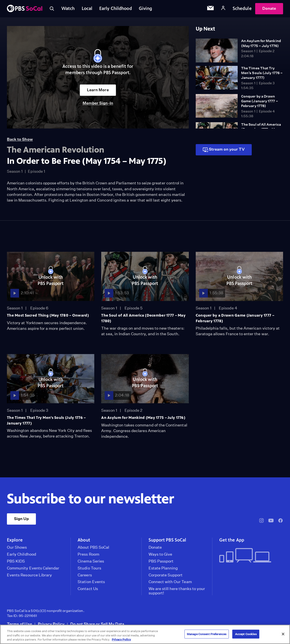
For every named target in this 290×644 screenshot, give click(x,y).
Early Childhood (116, 8)
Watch (68, 8)
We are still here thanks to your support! (177, 591)
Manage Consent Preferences (207, 634)
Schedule (242, 8)
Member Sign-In (98, 103)
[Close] (283, 634)
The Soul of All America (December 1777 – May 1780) (143, 318)
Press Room (88, 554)
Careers (85, 575)
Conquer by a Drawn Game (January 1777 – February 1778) (260, 101)
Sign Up (21, 519)
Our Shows (17, 547)
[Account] (223, 9)
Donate (269, 8)
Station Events (91, 582)
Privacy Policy (51, 624)
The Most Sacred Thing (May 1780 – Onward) (48, 315)
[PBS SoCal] (25, 9)
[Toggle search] (52, 9)
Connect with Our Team (170, 582)
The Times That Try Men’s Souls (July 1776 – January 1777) (262, 73)
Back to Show (20, 139)
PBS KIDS (16, 561)
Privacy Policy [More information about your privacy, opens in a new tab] (121, 640)
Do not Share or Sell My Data (97, 624)
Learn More (98, 90)
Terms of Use (19, 624)
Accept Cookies (246, 634)
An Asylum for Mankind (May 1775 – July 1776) (143, 418)
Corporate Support (166, 575)
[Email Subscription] (210, 9)
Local (87, 8)
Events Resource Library (29, 575)
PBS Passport (161, 561)
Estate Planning (163, 568)
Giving (146, 8)
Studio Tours (89, 568)
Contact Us (88, 589)
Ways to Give (160, 554)
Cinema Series (91, 561)
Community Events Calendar (33, 568)
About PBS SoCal (93, 547)
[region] (145, 634)
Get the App (232, 540)
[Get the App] (249, 556)
